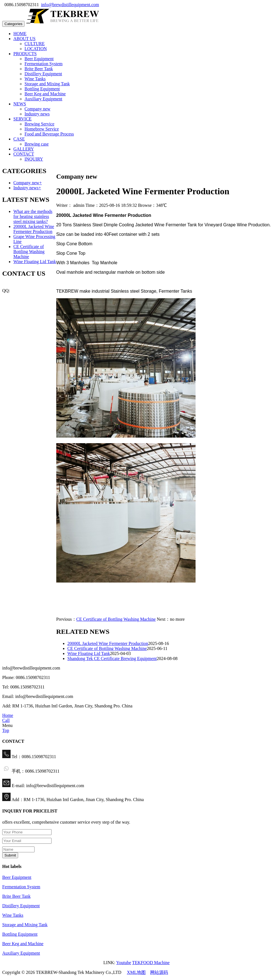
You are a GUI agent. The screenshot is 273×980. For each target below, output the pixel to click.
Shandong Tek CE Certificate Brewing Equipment (112, 658)
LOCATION (36, 49)
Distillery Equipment (43, 74)
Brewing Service (39, 124)
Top (6, 730)
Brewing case (37, 144)
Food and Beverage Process (49, 134)
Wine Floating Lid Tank (89, 653)
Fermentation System (43, 64)
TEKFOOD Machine (151, 963)
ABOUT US (24, 39)
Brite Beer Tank (39, 69)
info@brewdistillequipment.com (70, 5)
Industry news (37, 114)
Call (6, 720)
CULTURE (35, 44)
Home (8, 715)
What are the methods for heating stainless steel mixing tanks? (33, 216)
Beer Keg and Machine (45, 94)
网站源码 (159, 972)
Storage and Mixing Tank (47, 84)
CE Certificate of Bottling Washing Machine (116, 619)
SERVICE (22, 119)
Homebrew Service (42, 129)
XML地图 (136, 972)
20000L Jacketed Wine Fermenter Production (108, 643)
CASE (19, 139)
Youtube (124, 963)
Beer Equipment (39, 59)
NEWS (20, 104)
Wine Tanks (35, 79)
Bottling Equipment (42, 89)
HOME (20, 34)
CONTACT (24, 154)
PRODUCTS (25, 54)
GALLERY (24, 149)
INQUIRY (34, 159)
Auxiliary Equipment (43, 99)
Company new (37, 109)
